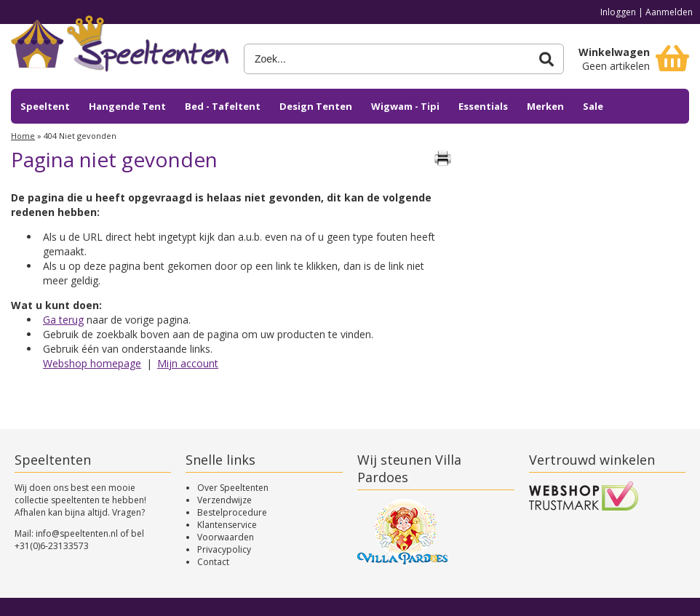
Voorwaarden (226, 537)
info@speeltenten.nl (77, 533)
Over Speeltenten (233, 488)
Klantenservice (227, 525)
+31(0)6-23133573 (52, 546)
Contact (213, 562)
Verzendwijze (224, 500)
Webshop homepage (92, 363)
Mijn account (188, 363)
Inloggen (618, 12)
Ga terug (63, 320)
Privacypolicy (224, 549)
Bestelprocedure (232, 512)
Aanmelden (669, 12)
